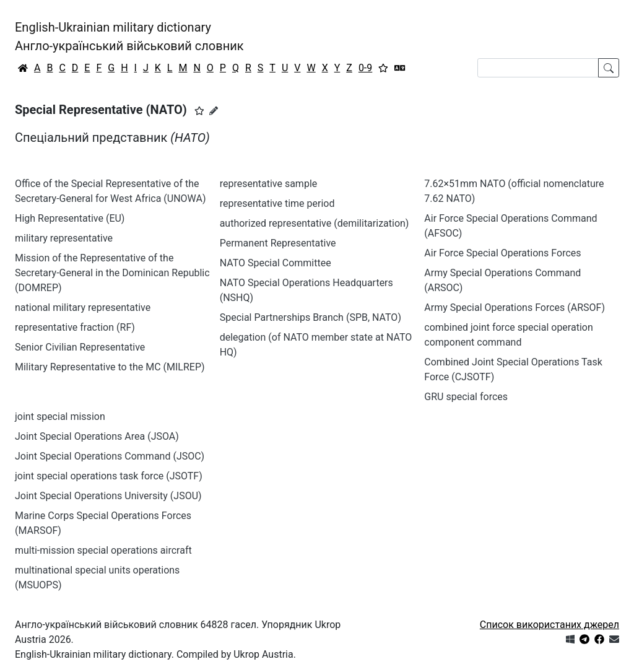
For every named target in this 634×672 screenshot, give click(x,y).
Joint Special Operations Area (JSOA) (97, 436)
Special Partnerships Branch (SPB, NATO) (310, 317)
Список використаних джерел (549, 625)
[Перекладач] (400, 68)
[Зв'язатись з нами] (614, 639)
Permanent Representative (278, 243)
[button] (199, 111)
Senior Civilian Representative (80, 347)
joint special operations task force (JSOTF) (109, 476)
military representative (64, 238)
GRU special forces (466, 397)
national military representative (83, 308)
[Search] (538, 68)
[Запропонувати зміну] (214, 111)
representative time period (277, 203)
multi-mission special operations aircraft (103, 550)
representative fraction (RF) (75, 327)
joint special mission (60, 417)
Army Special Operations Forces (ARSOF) (515, 308)
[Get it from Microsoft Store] (570, 639)
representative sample (269, 184)
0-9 (365, 68)
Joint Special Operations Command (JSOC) (110, 456)
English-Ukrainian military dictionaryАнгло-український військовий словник (129, 37)
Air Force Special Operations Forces (502, 253)
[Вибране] (383, 68)
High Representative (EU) (70, 218)
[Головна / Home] (23, 68)
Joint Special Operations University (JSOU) (108, 496)
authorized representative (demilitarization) (315, 223)
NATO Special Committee (276, 263)
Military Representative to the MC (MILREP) (110, 367)
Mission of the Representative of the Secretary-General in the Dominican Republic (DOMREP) (112, 273)
